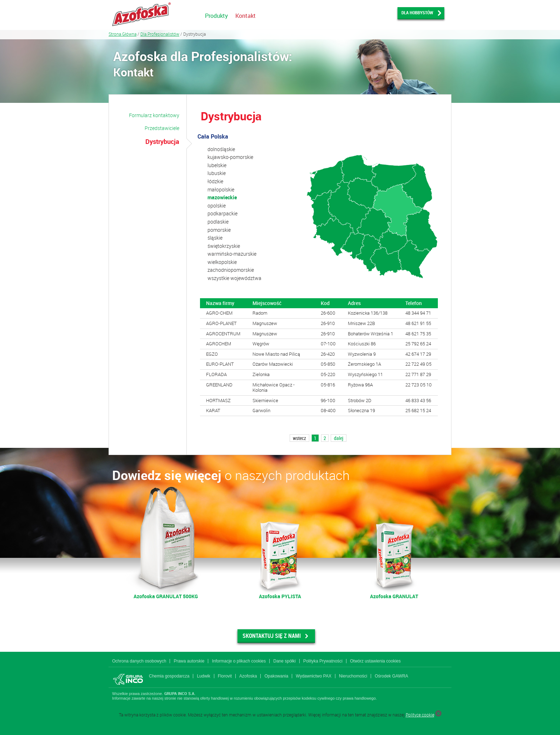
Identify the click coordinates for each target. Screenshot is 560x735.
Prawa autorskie (189, 661)
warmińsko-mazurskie (232, 254)
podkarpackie (222, 213)
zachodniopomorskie (231, 270)
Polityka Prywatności (323, 661)
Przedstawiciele (162, 128)
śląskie (215, 238)
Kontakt (246, 16)
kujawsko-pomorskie (230, 157)
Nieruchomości (353, 676)
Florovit (225, 676)
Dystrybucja (162, 141)
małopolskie (221, 189)
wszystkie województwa (234, 278)
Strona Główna (122, 34)
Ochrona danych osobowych (139, 661)
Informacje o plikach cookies (239, 661)
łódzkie (215, 181)
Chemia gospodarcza (169, 676)
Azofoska (248, 676)
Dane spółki (284, 661)
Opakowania (276, 676)
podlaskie (218, 222)
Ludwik (203, 676)
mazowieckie (222, 197)
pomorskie (219, 230)
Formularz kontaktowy (154, 115)
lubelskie (217, 165)
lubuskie (217, 173)
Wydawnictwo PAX (314, 676)
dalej (339, 438)
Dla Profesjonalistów (160, 34)
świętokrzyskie (224, 246)
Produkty (216, 16)
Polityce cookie (420, 715)
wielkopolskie (222, 262)
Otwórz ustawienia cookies (375, 661)
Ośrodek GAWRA (391, 676)
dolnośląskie (221, 149)
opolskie (217, 206)
